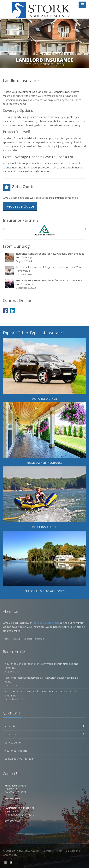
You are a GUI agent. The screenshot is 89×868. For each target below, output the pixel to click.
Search (47, 851)
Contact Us (44, 734)
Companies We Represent (44, 759)
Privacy (58, 851)
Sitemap (40, 639)
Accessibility (10, 855)
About (17, 639)
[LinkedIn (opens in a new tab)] (13, 310)
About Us (44, 726)
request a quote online (46, 623)
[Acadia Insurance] (45, 230)
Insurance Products (44, 751)
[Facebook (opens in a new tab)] (6, 310)
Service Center (44, 743)
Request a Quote (20, 206)
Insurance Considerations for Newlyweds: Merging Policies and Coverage (45, 257)
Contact (28, 639)
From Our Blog (16, 246)
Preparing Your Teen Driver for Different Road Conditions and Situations (45, 284)
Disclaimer (72, 851)
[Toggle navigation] (82, 5)
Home (6, 639)
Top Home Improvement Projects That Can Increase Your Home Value (45, 271)
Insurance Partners (21, 220)
